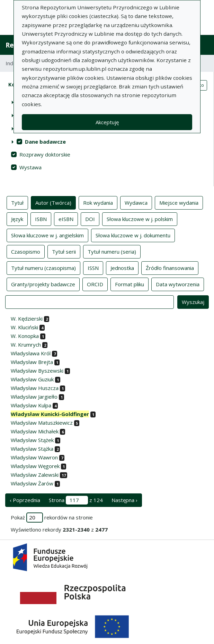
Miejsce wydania (179, 202)
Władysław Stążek (32, 440)
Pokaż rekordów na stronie (52, 518)
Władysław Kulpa (31, 405)
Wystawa (30, 167)
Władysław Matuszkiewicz (42, 423)
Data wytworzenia (178, 284)
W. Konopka (25, 336)
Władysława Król (31, 353)
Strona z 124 (76, 500)
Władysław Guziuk (32, 379)
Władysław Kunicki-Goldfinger (50, 414)
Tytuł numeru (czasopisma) (43, 268)
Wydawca (136, 202)
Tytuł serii (64, 251)
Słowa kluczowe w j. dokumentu (133, 235)
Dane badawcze (45, 142)
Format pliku (130, 284)
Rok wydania (98, 202)
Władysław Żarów (32, 483)
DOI (90, 219)
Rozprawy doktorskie (45, 154)
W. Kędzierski (27, 319)
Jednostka (122, 268)
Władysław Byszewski (37, 371)
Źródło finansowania (170, 268)
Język (17, 219)
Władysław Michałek (35, 431)
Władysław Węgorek (35, 466)
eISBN (66, 219)
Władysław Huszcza (35, 388)
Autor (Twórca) (53, 202)
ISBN (41, 219)
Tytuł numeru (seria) (112, 251)
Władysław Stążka (32, 449)
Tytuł (17, 202)
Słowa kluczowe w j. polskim (140, 219)
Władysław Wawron (34, 457)
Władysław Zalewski (35, 475)
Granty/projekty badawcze (43, 284)
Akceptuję (107, 122)
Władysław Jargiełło (34, 397)
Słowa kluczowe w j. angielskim (47, 235)
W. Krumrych (26, 345)
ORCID (95, 284)
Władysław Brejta (32, 362)
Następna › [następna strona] (124, 500)
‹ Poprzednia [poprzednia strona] (25, 500)
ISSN (93, 268)
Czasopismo (26, 251)
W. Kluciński (24, 327)
